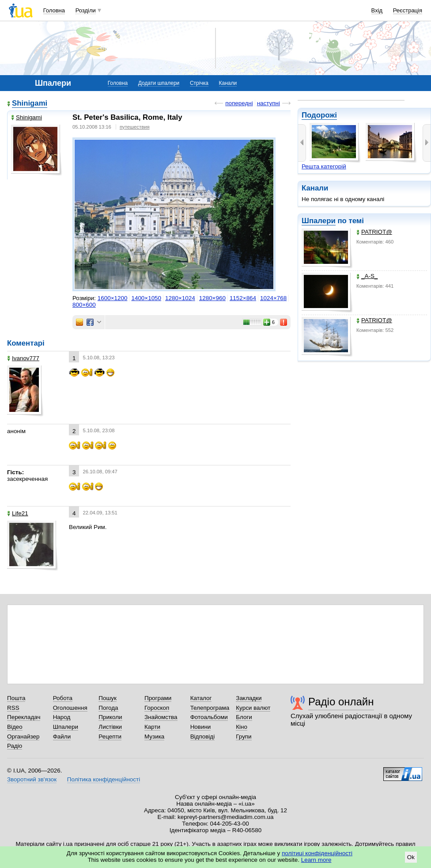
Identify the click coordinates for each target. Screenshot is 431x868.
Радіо (15, 746)
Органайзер (23, 737)
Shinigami (30, 103)
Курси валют (253, 708)
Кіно (242, 727)
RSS (13, 708)
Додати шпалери (159, 83)
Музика (154, 737)
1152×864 (243, 298)
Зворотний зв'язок (32, 779)
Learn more (316, 860)
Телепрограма (210, 708)
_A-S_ (367, 276)
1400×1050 (146, 298)
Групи (244, 737)
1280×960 (212, 298)
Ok (411, 857)
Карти (152, 727)
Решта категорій (324, 166)
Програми (158, 698)
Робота (63, 698)
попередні (239, 103)
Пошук (108, 698)
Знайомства (161, 717)
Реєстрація (408, 10)
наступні (268, 103)
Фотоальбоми (209, 717)
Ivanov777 (23, 358)
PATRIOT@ (374, 232)
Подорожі (319, 115)
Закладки (249, 698)
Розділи (86, 10)
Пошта (16, 698)
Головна (54, 10)
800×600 (84, 305)
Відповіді (203, 737)
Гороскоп (157, 708)
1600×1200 (113, 298)
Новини (201, 727)
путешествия (135, 127)
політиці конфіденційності (317, 853)
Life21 (18, 513)
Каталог (201, 698)
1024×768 (273, 298)
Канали (228, 83)
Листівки (110, 727)
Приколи (110, 717)
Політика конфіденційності (104, 779)
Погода (108, 708)
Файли (62, 737)
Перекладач (24, 717)
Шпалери (319, 221)
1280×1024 (180, 298)
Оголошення (70, 708)
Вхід (377, 10)
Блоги (244, 717)
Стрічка (199, 83)
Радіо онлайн (341, 702)
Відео (15, 727)
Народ (62, 717)
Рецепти (110, 737)
